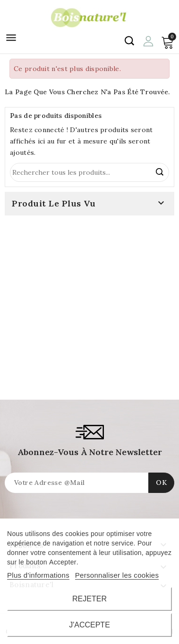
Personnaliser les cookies (117, 575)
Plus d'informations (38, 575)
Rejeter (89, 599)
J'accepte (89, 625)
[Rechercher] (89, 172)
